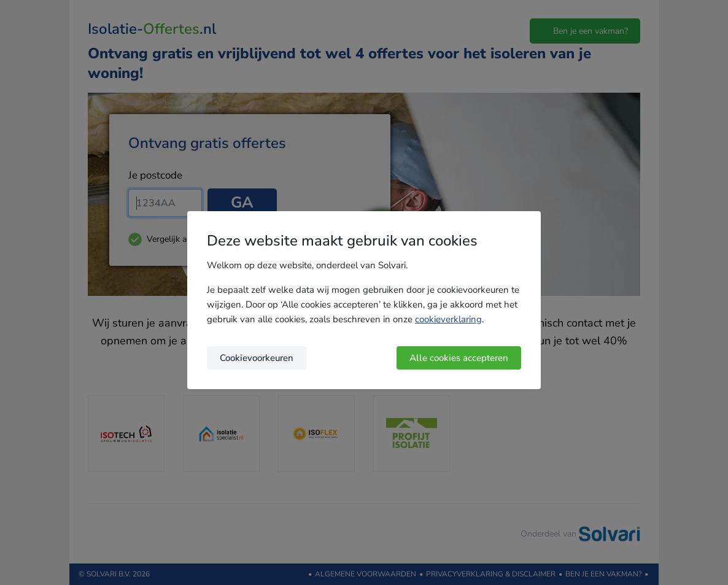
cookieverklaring (448, 319)
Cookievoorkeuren (257, 358)
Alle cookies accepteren (459, 358)
